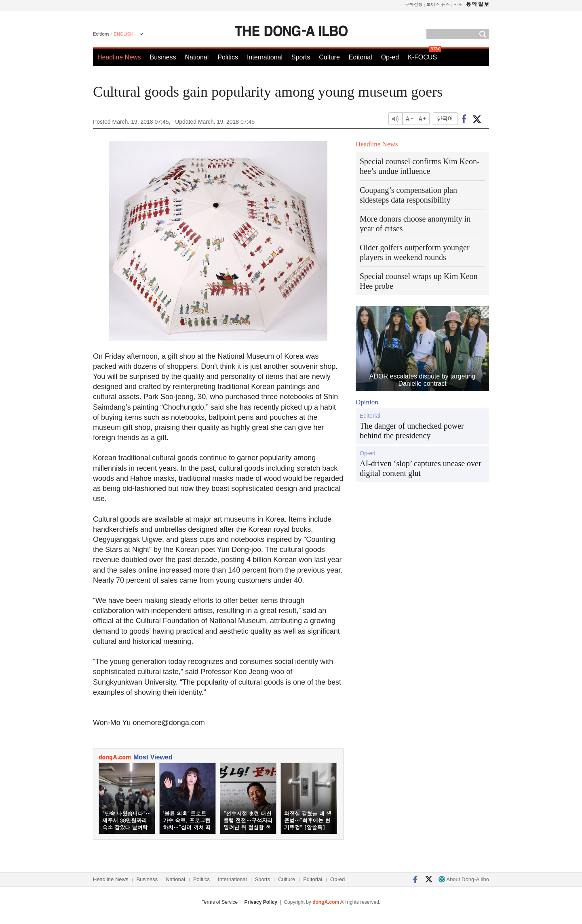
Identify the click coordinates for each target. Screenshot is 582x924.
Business (163, 57)
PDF (458, 4)
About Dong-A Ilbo (464, 879)
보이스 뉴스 (438, 4)
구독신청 (414, 4)
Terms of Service (220, 902)
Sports (301, 57)
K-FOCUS (422, 57)
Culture (329, 57)
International (265, 57)
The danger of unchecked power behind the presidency (412, 431)
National (197, 57)
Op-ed (390, 57)
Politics (228, 57)
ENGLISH (124, 34)
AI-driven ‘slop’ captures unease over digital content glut (421, 468)
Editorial (361, 57)
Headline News (119, 57)
